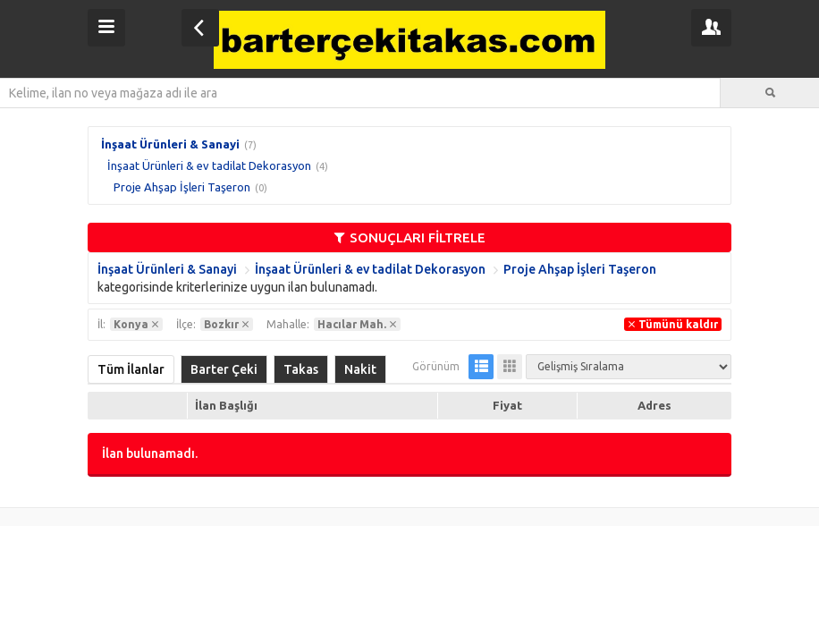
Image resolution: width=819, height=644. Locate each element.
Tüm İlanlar (131, 369)
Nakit (360, 369)
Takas (301, 369)
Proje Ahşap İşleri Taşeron (182, 187)
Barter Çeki (224, 369)
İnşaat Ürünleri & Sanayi (170, 144)
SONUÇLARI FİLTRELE (410, 237)
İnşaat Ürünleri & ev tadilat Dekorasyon (209, 165)
